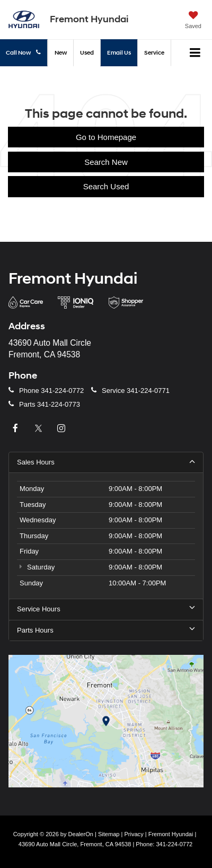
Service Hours (106, 609)
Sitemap (109, 834)
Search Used (106, 186)
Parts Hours (106, 630)
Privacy (134, 834)
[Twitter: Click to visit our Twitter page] (40, 429)
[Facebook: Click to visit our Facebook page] (16, 429)
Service (154, 53)
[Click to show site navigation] (195, 53)
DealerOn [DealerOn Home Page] (81, 834)
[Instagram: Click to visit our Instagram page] (63, 429)
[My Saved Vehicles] (193, 21)
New (61, 53)
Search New (106, 162)
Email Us (119, 53)
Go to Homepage (106, 137)
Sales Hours (106, 462)
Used (87, 53)
